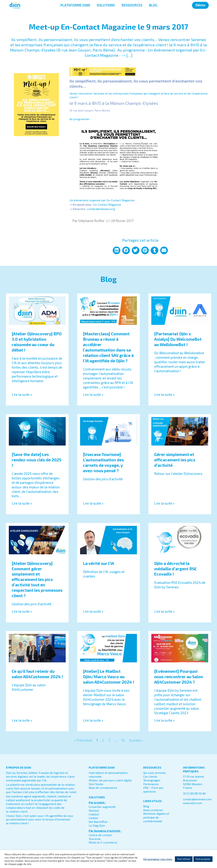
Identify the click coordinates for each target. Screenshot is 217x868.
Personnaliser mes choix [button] (158, 859)
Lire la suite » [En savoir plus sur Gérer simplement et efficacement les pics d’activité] (164, 503)
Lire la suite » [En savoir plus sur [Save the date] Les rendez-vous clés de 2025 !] (22, 503)
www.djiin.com (193, 803)
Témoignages (152, 780)
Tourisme (95, 839)
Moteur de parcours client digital (110, 780)
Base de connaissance (103, 788)
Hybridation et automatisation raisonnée (108, 775)
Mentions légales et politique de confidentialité (156, 817)
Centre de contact (100, 835)
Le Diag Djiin (97, 825)
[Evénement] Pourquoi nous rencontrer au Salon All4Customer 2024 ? (179, 677)
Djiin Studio (96, 784)
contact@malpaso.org (101, 209)
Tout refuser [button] (184, 859)
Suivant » (136, 740)
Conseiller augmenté (102, 807)
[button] (117, 250)
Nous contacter (153, 810)
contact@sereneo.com (197, 799)
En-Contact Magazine (107, 204)
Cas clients (150, 776)
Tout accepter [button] (203, 859)
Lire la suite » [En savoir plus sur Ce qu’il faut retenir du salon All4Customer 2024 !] (22, 720)
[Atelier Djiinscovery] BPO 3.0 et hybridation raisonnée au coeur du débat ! (37, 342)
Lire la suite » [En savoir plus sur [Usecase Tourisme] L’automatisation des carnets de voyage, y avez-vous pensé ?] (93, 503)
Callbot (93, 818)
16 (123, 740)
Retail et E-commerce (103, 842)
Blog (146, 806)
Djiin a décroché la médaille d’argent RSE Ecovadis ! (175, 569)
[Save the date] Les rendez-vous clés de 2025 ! (37, 460)
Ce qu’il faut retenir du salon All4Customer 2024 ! (37, 674)
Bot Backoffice (98, 822)
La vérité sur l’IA (99, 563)
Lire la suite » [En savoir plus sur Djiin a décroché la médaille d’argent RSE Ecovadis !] (164, 611)
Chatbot (94, 814)
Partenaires (151, 784)
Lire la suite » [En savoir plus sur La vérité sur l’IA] (93, 611)
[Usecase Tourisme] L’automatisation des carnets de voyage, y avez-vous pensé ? (103, 462)
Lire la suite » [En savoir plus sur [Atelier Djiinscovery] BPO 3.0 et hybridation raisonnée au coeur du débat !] (22, 394)
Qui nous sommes (155, 773)
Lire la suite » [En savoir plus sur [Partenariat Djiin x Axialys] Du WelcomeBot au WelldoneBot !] (164, 394)
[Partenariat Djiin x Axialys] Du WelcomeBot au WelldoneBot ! (178, 339)
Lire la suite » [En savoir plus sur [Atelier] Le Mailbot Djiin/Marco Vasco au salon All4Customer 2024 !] (93, 720)
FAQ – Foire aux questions (153, 789)
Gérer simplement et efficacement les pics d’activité (175, 460)
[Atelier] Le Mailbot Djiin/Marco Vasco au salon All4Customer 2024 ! (109, 677)
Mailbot (94, 810)
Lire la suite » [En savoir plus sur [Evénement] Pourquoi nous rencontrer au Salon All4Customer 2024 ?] (164, 720)
